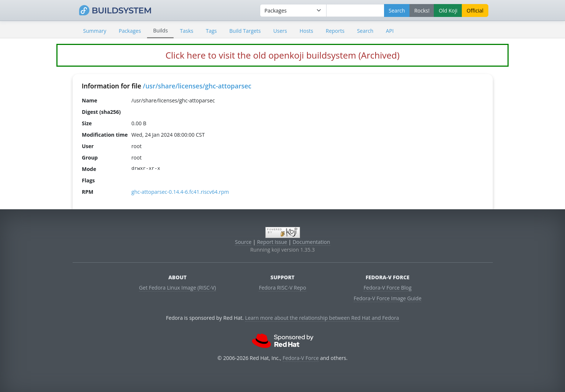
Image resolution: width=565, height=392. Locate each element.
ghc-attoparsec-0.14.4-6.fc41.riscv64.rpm (180, 192)
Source (243, 242)
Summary (95, 31)
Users (280, 31)
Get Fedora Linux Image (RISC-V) (177, 288)
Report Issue (272, 242)
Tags (212, 31)
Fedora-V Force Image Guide (387, 298)
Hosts (306, 31)
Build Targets (245, 31)
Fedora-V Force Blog (387, 288)
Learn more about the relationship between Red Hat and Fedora (322, 318)
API (390, 31)
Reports (335, 31)
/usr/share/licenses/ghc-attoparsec (197, 86)
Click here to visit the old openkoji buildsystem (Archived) (282, 55)
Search (365, 31)
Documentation (311, 242)
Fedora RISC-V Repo (282, 288)
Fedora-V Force (301, 358)
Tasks (186, 31)
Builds (160, 30)
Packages (130, 31)
